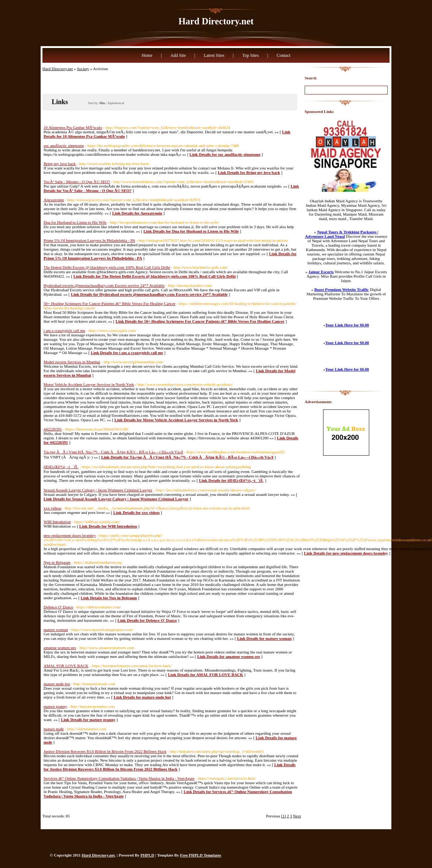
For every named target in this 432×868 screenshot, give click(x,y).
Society (83, 69)
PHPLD (148, 855)
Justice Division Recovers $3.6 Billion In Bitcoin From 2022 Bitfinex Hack (105, 751)
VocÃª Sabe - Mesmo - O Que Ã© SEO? (77, 182)
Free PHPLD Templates (200, 855)
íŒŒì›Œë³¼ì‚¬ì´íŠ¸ (61, 467)
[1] (284, 816)
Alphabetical (116, 103)
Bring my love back (60, 164)
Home (147, 55)
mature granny (55, 706)
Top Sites (251, 55)
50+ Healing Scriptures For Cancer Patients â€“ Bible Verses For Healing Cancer (109, 303)
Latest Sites (214, 55)
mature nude (54, 729)
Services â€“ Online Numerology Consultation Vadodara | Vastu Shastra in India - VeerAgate (119, 778)
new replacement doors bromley (70, 535)
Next (297, 816)
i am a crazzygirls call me (64, 330)
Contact (283, 55)
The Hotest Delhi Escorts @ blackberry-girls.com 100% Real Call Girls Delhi (107, 267)
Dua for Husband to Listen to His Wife (75, 222)
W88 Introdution (57, 522)
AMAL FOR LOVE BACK (66, 666)
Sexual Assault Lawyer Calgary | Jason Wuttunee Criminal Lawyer (98, 490)
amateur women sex (60, 648)
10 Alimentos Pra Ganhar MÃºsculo (73, 127)
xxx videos (52, 508)
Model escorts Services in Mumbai (72, 362)
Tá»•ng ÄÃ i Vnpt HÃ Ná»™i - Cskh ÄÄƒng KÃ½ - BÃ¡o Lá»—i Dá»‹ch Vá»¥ (113, 452)
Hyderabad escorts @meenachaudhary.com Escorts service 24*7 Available (104, 285)
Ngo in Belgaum (57, 562)
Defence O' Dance (58, 607)
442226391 (53, 429)
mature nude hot (57, 684)
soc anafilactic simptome (64, 145)
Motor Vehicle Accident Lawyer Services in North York (89, 384)
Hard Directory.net (216, 21)
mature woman (56, 629)
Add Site (178, 55)
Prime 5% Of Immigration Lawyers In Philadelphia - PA (89, 240)
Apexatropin (54, 200)
